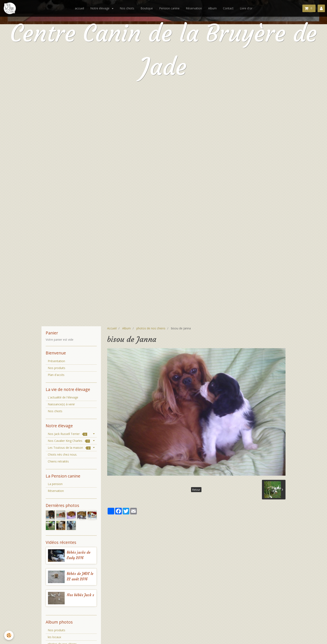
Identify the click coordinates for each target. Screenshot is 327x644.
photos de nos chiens (151, 328)
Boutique (147, 8)
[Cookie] (9, 635)
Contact (228, 8)
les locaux (54, 637)
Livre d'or (246, 8)
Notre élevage (100, 8)
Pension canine (169, 8)
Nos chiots (127, 8)
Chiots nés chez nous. (62, 454)
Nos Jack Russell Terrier (67, 434)
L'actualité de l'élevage (63, 397)
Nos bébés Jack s (80, 595)
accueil (79, 8)
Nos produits (57, 368)
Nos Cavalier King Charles (69, 441)
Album (212, 8)
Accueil (112, 328)
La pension (55, 484)
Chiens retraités (58, 461)
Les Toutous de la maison (69, 448)
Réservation (194, 8)
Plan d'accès (56, 375)
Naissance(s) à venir (61, 404)
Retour (196, 490)
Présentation (56, 361)
